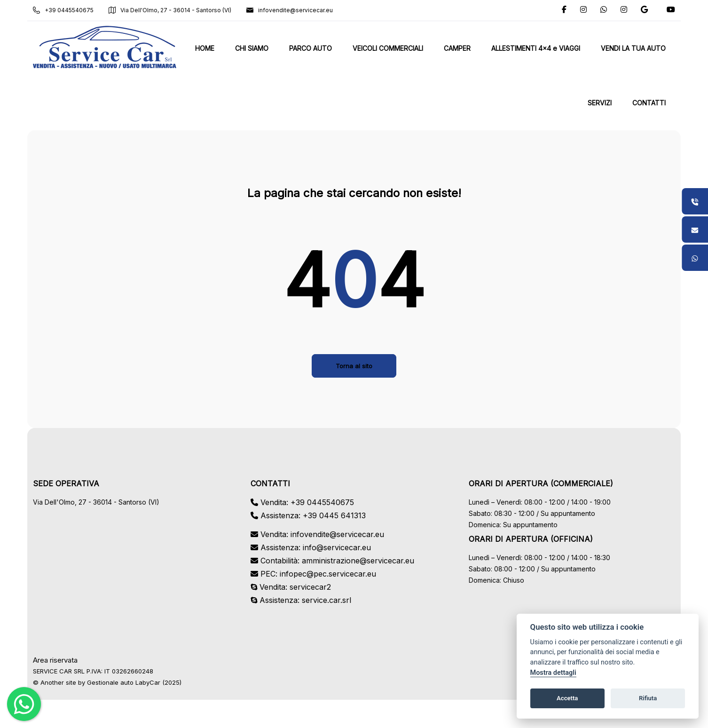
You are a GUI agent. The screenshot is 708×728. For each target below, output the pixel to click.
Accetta (567, 698)
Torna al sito (354, 366)
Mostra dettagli (553, 673)
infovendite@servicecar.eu (291, 10)
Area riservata (56, 660)
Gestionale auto (111, 682)
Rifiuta (648, 698)
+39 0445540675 (64, 10)
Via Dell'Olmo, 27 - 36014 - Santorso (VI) (171, 10)
